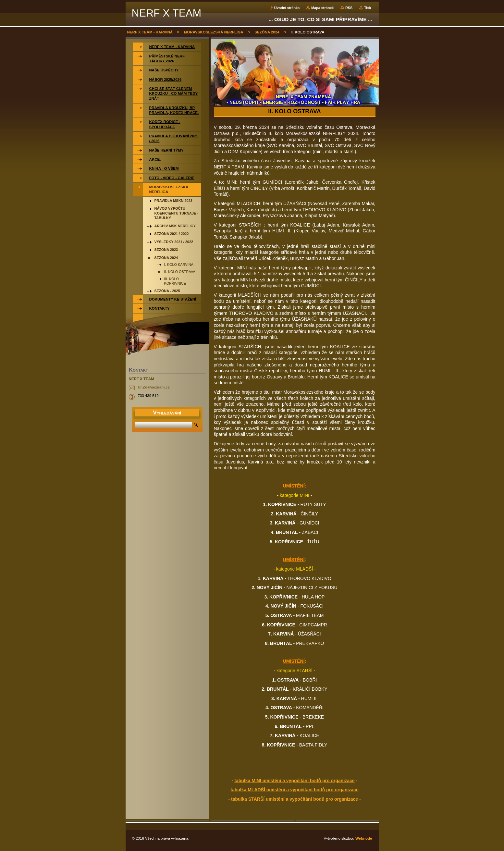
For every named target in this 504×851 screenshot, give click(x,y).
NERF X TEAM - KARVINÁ (150, 32)
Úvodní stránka (287, 8)
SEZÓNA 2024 (267, 32)
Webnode (364, 838)
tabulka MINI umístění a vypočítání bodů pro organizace (294, 781)
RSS (349, 8)
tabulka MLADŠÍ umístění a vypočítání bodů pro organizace (294, 790)
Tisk (368, 8)
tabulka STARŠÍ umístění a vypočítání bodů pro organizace (295, 799)
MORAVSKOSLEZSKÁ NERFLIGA (214, 32)
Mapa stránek (323, 8)
